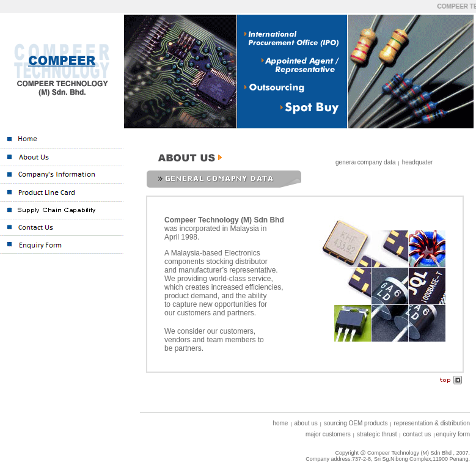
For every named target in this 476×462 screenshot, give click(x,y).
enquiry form (453, 434)
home (280, 423)
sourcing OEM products (356, 423)
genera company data (366, 162)
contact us (417, 434)
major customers (328, 434)
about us (306, 423)
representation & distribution (432, 423)
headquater (418, 162)
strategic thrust (377, 434)
